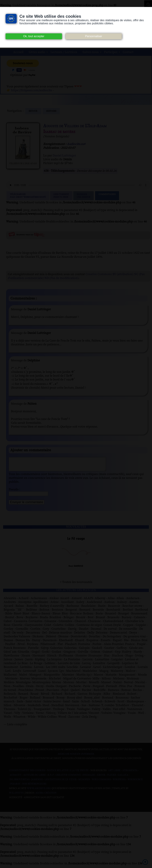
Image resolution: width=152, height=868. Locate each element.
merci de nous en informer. (76, 757)
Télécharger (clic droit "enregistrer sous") (28, 196)
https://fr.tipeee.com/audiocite (32, 90)
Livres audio (37, 52)
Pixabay (15, 786)
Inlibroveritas (20, 782)
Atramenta (130, 773)
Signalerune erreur (83, 196)
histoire (51, 111)
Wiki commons (101, 782)
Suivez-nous (91, 52)
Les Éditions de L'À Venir (61, 782)
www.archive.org (39, 791)
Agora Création (46, 796)
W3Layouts (16, 796)
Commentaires (107, 196)
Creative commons (68, 778)
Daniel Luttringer (64, 156)
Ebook (101, 778)
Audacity (16, 778)
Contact (128, 52)
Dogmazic (89, 778)
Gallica (123, 778)
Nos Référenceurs (34, 786)
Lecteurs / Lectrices (64, 52)
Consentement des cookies (27, 773)
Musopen (84, 782)
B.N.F (51, 778)
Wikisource (135, 782)
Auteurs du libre (35, 778)
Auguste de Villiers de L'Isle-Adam (75, 126)
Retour (33, 111)
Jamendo (37, 782)
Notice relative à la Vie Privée (68, 773)
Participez (111, 52)
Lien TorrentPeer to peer (61, 196)
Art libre (114, 773)
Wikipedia (119, 782)
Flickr (112, 778)
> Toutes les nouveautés (76, 585)
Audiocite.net (76, 144)
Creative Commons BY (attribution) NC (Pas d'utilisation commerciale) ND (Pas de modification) (76, 276)
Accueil (18, 52)
